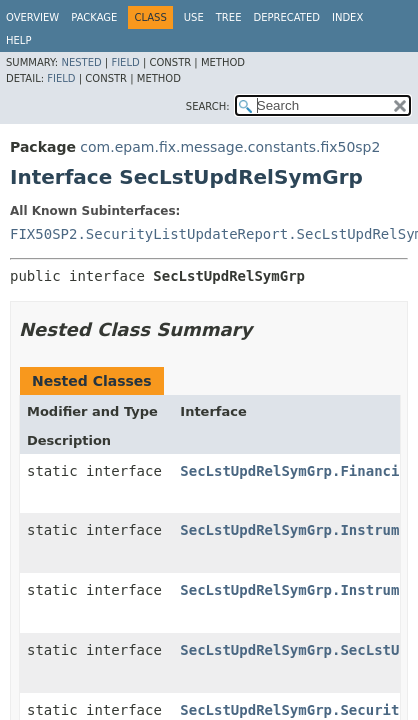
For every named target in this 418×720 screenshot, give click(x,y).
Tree (229, 17)
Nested (81, 62)
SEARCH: (208, 106)
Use (194, 17)
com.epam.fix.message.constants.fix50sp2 (230, 147)
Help (18, 40)
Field (125, 62)
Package (94, 17)
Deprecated (286, 17)
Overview (32, 17)
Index (347, 17)
